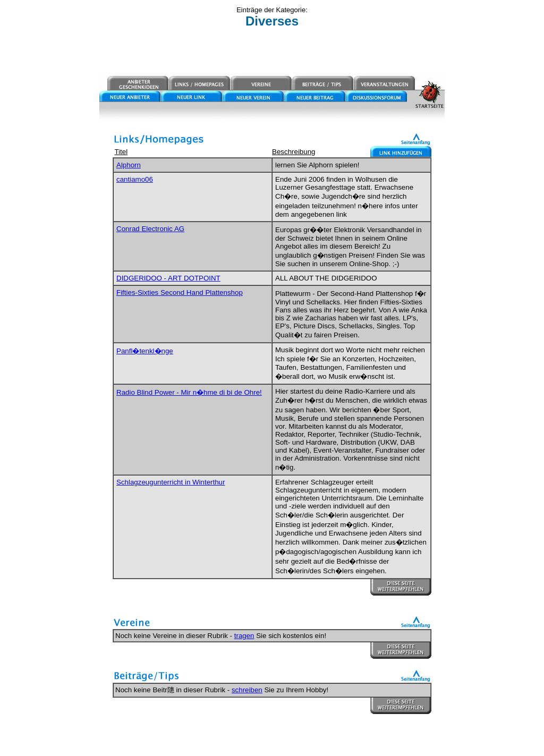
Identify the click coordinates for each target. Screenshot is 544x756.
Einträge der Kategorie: (272, 10)
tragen (244, 636)
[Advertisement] (272, 52)
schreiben (247, 690)
